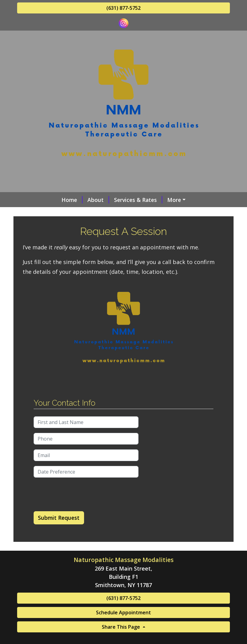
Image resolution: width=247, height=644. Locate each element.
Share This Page (122, 627)
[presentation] (80, 494)
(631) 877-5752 (123, 8)
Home (72, 200)
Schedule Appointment (123, 612)
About (98, 200)
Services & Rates (138, 200)
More (174, 200)
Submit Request (59, 518)
